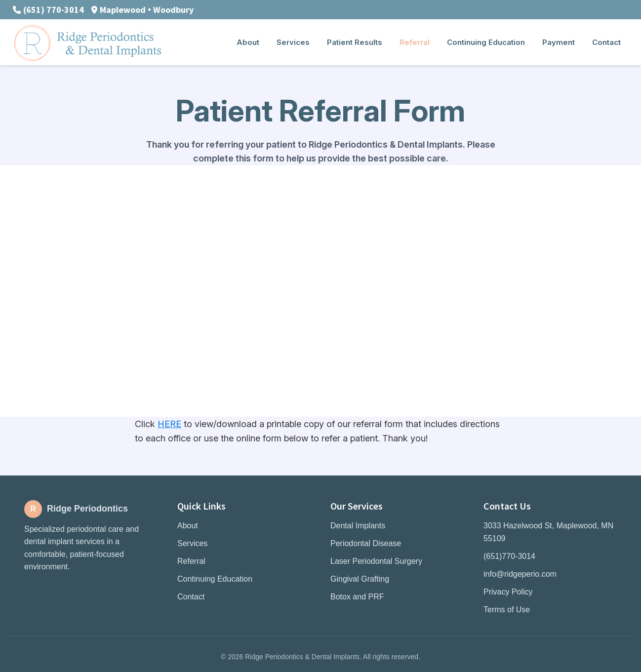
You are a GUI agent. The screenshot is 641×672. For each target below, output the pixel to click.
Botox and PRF (357, 597)
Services (192, 543)
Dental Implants (358, 526)
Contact (191, 597)
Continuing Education (215, 579)
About (188, 526)
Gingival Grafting (360, 579)
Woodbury (173, 10)
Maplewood (123, 10)
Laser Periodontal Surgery (376, 561)
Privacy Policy (508, 592)
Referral (191, 561)
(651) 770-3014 (54, 10)
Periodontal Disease (366, 543)
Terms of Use (507, 610)
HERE (169, 424)
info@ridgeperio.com (520, 574)
